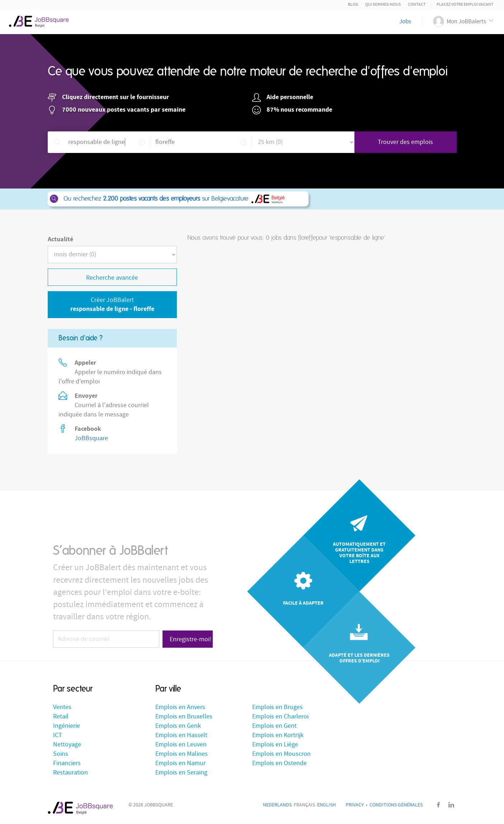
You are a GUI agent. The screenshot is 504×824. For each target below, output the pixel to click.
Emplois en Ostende (279, 763)
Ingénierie (67, 726)
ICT (58, 735)
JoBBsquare (91, 438)
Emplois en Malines (182, 754)
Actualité (60, 239)
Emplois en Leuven (181, 744)
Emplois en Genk (178, 726)
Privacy (355, 805)
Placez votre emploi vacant (465, 4)
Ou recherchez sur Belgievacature (178, 199)
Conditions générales (396, 805)
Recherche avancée (112, 278)
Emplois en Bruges (277, 707)
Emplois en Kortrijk (278, 735)
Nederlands (277, 805)
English (326, 805)
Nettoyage (67, 744)
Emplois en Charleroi (280, 716)
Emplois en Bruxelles (184, 716)
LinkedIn (451, 805)
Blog (353, 4)
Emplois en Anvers (180, 707)
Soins (61, 754)
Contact (417, 4)
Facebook (439, 805)
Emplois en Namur (180, 763)
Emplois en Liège (275, 744)
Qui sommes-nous (383, 4)
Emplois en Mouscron (281, 754)
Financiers (67, 763)
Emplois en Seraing (181, 772)
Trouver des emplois (405, 142)
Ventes (62, 707)
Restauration (70, 772)
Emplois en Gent (274, 726)
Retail (61, 716)
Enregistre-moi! (190, 639)
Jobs (405, 22)
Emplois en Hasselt (181, 735)
